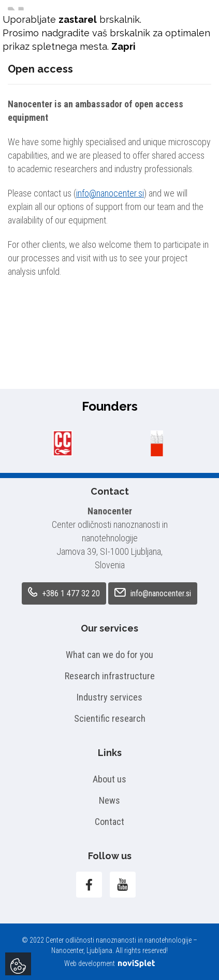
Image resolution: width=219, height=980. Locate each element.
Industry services (109, 697)
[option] (63, 443)
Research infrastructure (110, 676)
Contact (109, 822)
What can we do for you (109, 655)
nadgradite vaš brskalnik (96, 33)
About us (109, 779)
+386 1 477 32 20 (64, 593)
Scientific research (110, 718)
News (109, 800)
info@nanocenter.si (110, 193)
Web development (109, 963)
